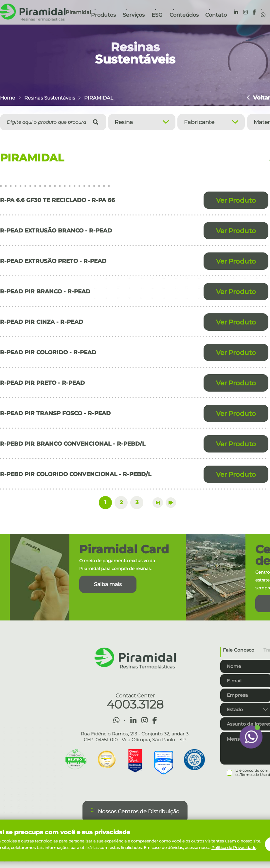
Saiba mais (108, 584)
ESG (157, 15)
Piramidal (78, 12)
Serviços (134, 15)
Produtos (103, 15)
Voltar (258, 98)
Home (8, 98)
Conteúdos (184, 15)
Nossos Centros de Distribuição (135, 812)
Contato (216, 15)
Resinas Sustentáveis (50, 98)
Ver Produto (236, 200)
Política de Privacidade (234, 848)
